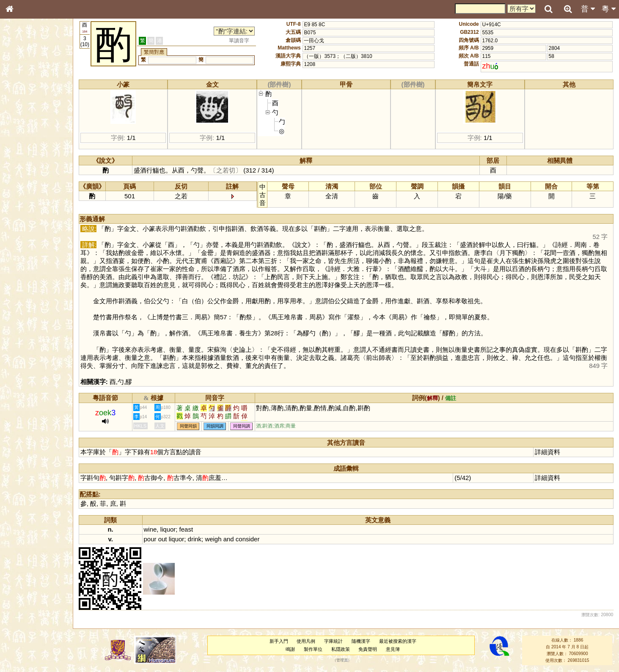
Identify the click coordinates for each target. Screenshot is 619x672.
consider (248, 539)
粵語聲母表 (23, 176)
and (229, 539)
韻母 (29, 227)
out (163, 539)
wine (150, 529)
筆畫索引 (21, 121)
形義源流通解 (26, 146)
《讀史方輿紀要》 (31, 274)
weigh (213, 539)
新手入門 (279, 641)
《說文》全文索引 (31, 266)
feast (186, 529)
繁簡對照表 (23, 290)
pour (150, 539)
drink (195, 539)
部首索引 (21, 113)
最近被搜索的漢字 (398, 641)
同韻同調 (215, 426)
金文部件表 (23, 138)
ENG (37, 93)
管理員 (342, 661)
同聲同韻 (188, 426)
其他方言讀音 (26, 243)
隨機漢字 (361, 641)
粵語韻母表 (23, 185)
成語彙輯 (21, 282)
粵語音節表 (23, 168)
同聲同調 (242, 426)
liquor (168, 529)
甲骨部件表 (23, 129)
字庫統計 (333, 641)
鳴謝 (290, 649)
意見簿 (393, 649)
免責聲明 (368, 649)
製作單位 (313, 649)
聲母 (17, 227)
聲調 (40, 227)
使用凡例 (306, 641)
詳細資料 (547, 452)
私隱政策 (341, 649)
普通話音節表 (26, 235)
